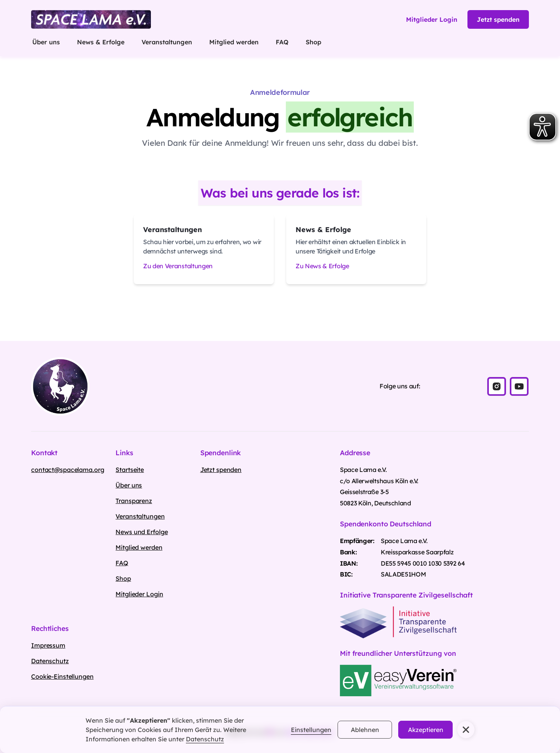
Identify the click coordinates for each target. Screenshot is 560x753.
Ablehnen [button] (365, 730)
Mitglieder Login (139, 594)
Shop (313, 42)
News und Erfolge (142, 532)
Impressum (48, 645)
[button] (466, 730)
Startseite (130, 470)
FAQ (282, 42)
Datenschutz (205, 739)
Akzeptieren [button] (426, 730)
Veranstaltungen (167, 42)
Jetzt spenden (498, 19)
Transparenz (134, 501)
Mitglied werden (234, 42)
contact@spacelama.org (67, 470)
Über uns (46, 42)
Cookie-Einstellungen (62, 676)
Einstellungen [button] (311, 730)
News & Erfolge (101, 42)
